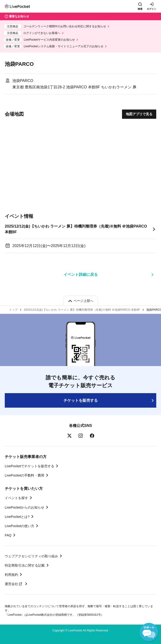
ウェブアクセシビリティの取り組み (31, 556)
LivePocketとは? (17, 517)
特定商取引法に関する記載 (25, 565)
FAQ (8, 535)
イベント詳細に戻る (81, 274)
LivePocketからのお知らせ (24, 507)
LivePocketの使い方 (20, 526)
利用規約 (11, 575)
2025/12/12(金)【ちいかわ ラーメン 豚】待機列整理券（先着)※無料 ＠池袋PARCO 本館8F (76, 229)
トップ (13, 310)
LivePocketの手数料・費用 (24, 475)
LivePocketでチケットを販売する (29, 466)
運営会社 (14, 584)
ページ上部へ (83, 301)
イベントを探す (16, 498)
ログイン (151, 9)
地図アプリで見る (139, 114)
